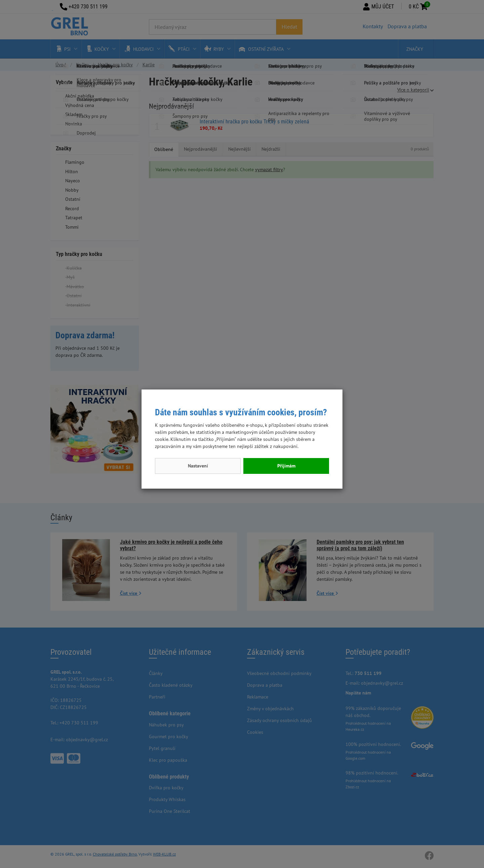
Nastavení (198, 466)
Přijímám (286, 466)
